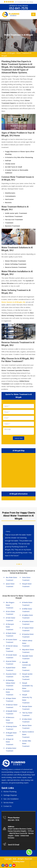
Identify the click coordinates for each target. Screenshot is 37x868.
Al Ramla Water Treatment (27, 604)
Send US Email (14, 845)
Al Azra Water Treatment (10, 613)
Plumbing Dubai (19, 861)
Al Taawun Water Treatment (28, 629)
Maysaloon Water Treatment (28, 651)
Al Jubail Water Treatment (11, 669)
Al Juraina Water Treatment (11, 675)
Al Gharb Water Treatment (11, 634)
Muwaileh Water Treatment (28, 657)
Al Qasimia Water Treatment (28, 635)
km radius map (18, 470)
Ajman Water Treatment (10, 585)
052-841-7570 (19, 8)
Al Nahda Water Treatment (11, 749)
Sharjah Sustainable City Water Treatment (27, 687)
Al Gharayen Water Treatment (10, 627)
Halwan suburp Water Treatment (27, 643)
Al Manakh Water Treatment (11, 712)
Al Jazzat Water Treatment (11, 663)
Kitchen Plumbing (10, 792)
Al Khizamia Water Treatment (10, 692)
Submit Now (19, 438)
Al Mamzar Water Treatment (12, 706)
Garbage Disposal (10, 795)
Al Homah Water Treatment (11, 656)
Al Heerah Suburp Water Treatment (12, 648)
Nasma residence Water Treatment (28, 734)
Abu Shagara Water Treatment (10, 605)
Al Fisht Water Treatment (11, 619)
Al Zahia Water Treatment (27, 720)
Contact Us (7, 806)
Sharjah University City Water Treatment (27, 699)
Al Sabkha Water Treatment (28, 616)
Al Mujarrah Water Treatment (10, 742)
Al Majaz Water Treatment (11, 700)
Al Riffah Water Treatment (27, 610)
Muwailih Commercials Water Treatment (26, 666)
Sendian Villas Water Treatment (27, 743)
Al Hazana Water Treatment (11, 641)
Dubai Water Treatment (26, 579)
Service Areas (8, 803)
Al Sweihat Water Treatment (28, 623)
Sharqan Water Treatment (27, 708)
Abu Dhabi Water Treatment (12, 579)
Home (4, 53)
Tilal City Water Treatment (27, 714)
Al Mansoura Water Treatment (10, 720)
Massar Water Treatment (27, 727)
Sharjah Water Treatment (27, 585)
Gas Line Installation (11, 799)
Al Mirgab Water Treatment (11, 734)
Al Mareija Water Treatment (11, 728)
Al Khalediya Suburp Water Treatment (11, 683)
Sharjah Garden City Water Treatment (27, 677)
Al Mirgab (11, 53)
